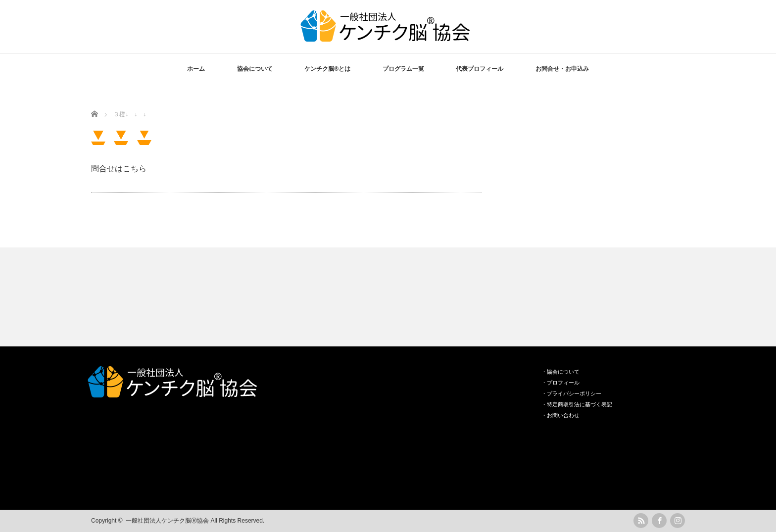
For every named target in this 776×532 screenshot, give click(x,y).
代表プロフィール (480, 69)
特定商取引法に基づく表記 (580, 404)
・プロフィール (560, 383)
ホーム (196, 69)
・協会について (560, 372)
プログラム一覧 (403, 69)
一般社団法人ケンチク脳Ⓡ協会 (167, 521)
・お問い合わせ (560, 415)
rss (641, 521)
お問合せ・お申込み (562, 69)
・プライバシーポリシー (571, 393)
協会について (255, 69)
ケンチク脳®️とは (327, 69)
